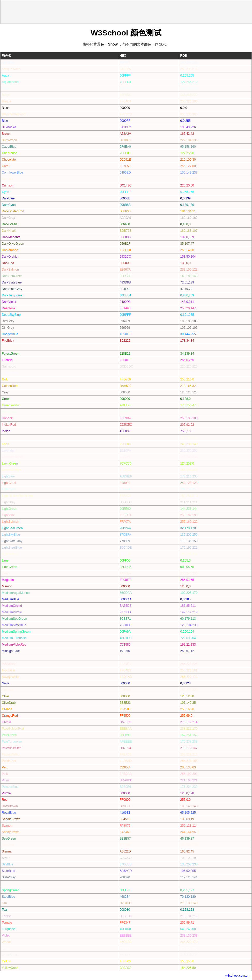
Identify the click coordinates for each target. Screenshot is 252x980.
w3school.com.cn (237, 976)
